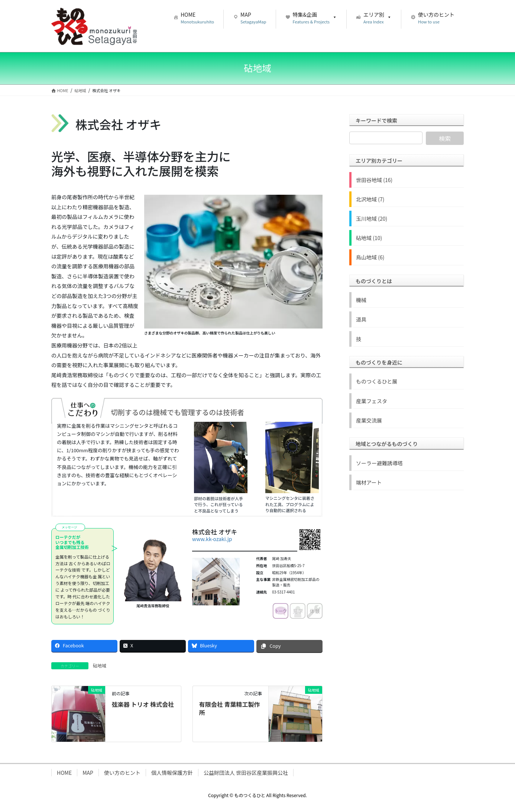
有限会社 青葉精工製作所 (230, 708)
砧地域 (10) (369, 238)
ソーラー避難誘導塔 (379, 463)
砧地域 (100, 665)
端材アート (369, 482)
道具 (361, 319)
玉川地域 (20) (372, 219)
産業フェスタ (372, 401)
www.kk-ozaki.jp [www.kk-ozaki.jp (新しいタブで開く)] (212, 539)
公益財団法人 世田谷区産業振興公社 (246, 773)
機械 (361, 300)
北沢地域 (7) (370, 199)
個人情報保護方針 (172, 773)
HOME (64, 773)
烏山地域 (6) (370, 257)
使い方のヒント (122, 773)
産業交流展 (369, 420)
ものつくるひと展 (377, 381)
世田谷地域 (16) (374, 180)
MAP (88, 773)
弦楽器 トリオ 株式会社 (143, 704)
